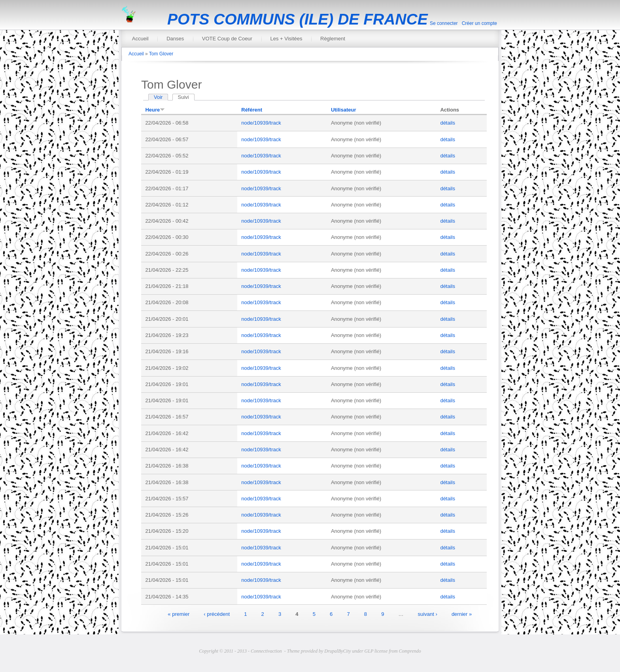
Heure (155, 110)
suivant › (428, 614)
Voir (158, 97)
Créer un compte (479, 23)
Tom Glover (161, 54)
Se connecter (444, 23)
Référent (252, 110)
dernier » (462, 614)
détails (448, 123)
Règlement (333, 39)
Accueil (140, 39)
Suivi (186, 97)
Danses (175, 39)
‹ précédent (217, 614)
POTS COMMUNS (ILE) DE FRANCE (298, 19)
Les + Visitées (286, 39)
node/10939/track (261, 123)
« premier (179, 614)
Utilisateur (344, 110)
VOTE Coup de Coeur (227, 39)
